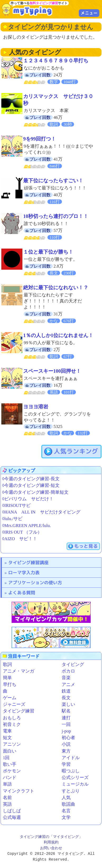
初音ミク (12, 724)
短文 (7, 738)
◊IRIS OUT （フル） (22, 532)
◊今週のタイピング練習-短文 (31, 485)
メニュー (89, 13)
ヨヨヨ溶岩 (36, 407)
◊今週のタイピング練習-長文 (31, 479)
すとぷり (71, 791)
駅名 (66, 711)
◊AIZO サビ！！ (20, 539)
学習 (66, 764)
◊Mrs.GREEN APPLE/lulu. (26, 526)
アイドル (71, 758)
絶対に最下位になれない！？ (56, 288)
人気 (66, 798)
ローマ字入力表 (24, 573)
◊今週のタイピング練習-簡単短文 (35, 492)
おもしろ (12, 718)
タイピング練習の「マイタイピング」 (51, 837)
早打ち (10, 685)
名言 (66, 811)
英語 (7, 804)
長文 (66, 698)
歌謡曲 (68, 804)
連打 (66, 718)
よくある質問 (22, 593)
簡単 (7, 678)
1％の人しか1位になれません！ (58, 335)
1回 (6, 758)
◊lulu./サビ (12, 519)
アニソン (12, 744)
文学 (66, 817)
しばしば (12, 811)
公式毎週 (12, 817)
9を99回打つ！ (40, 139)
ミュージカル (75, 784)
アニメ (68, 685)
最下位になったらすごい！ (53, 181)
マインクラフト (19, 791)
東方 (66, 751)
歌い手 (10, 764)
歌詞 (7, 664)
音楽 (66, 678)
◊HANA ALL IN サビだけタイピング (41, 512)
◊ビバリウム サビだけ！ (28, 499)
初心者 (68, 738)
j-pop (66, 731)
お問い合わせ (51, 848)
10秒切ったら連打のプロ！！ (56, 216)
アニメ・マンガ (19, 671)
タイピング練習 (19, 711)
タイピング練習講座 (28, 563)
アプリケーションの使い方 (35, 583)
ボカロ (68, 671)
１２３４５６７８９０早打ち (56, 61)
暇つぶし (71, 771)
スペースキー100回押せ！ (52, 371)
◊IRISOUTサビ (16, 505)
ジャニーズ (14, 704)
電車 (7, 731)
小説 (66, 744)
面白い (10, 751)
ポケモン (12, 771)
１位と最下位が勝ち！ (48, 252)
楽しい (68, 704)
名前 (7, 798)
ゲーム (10, 698)
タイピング (73, 664)
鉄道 (66, 691)
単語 (7, 784)
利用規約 (51, 843)
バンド (10, 778)
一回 (66, 724)
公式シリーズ (75, 778)
